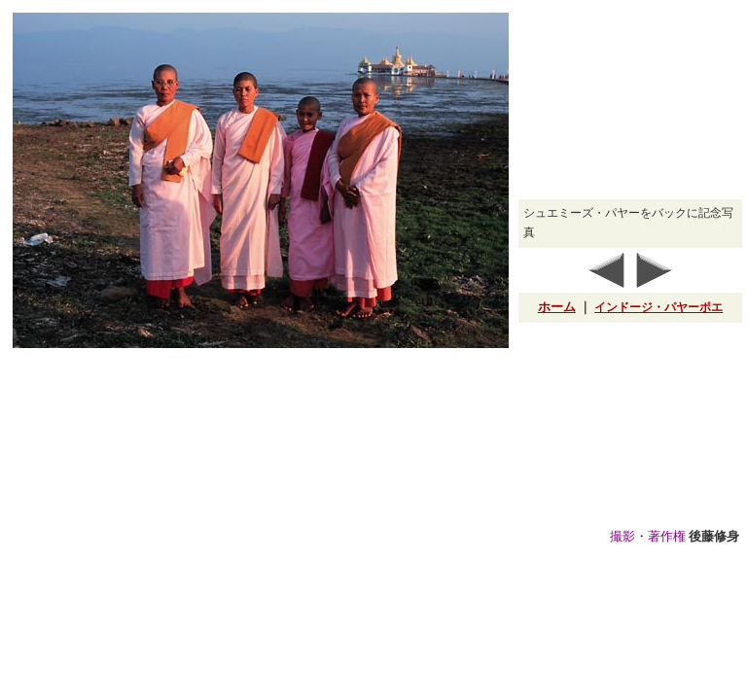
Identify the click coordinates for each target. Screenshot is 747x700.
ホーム (557, 307)
